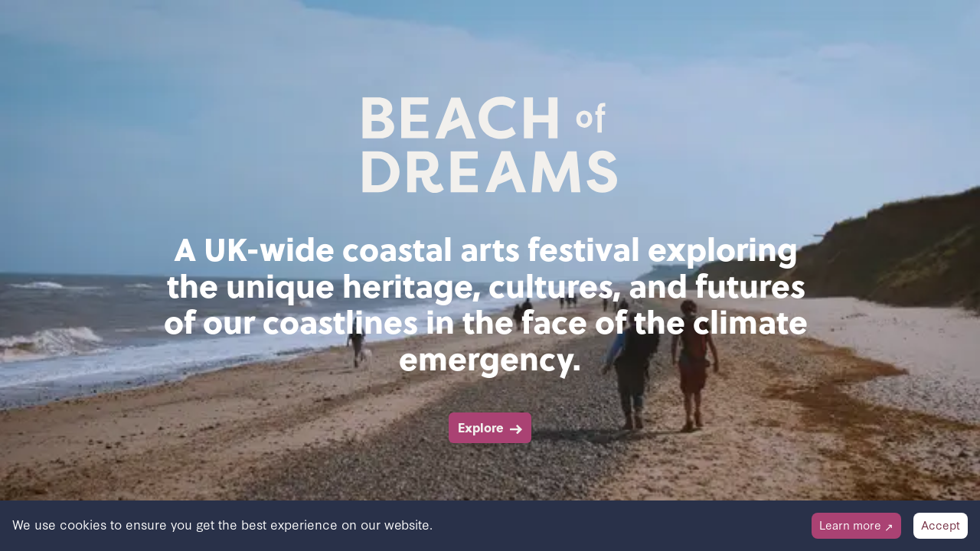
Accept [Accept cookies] (941, 525)
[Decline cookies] (856, 526)
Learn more (856, 525)
